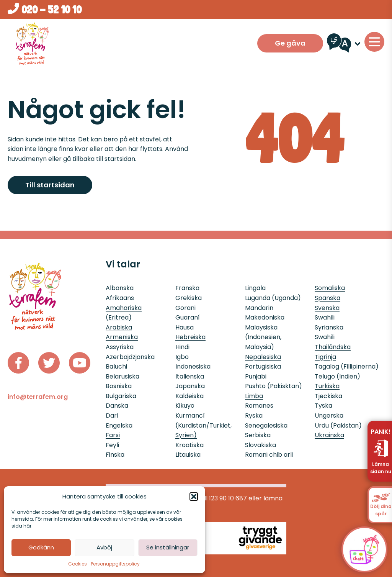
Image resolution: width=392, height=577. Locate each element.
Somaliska (330, 288)
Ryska (254, 416)
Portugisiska (263, 366)
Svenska (327, 308)
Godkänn (41, 547)
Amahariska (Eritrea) (124, 313)
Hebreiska (190, 337)
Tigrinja (325, 357)
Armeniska (122, 337)
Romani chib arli (269, 455)
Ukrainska (329, 435)
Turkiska (327, 386)
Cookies (78, 564)
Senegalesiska (266, 425)
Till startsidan (50, 185)
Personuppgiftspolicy (116, 564)
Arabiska (119, 327)
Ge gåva (290, 43)
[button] (194, 497)
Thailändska (333, 347)
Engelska (119, 425)
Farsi (113, 435)
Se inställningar (168, 547)
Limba (254, 396)
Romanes (259, 406)
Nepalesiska (263, 357)
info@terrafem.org (38, 397)
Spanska (327, 298)
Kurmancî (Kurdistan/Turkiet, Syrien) (203, 425)
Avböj (104, 547)
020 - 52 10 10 (45, 9)
